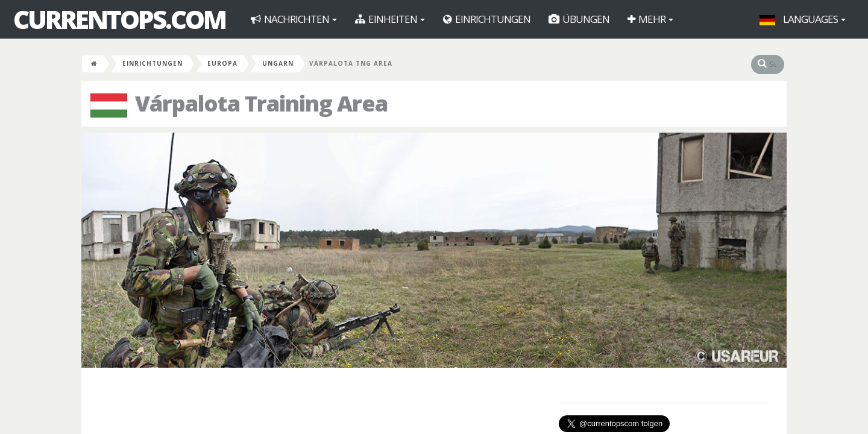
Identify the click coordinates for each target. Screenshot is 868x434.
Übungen (579, 19)
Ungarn (278, 63)
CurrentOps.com (119, 19)
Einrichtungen (487, 19)
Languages (803, 19)
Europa (222, 63)
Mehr (650, 19)
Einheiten (390, 19)
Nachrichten (294, 19)
